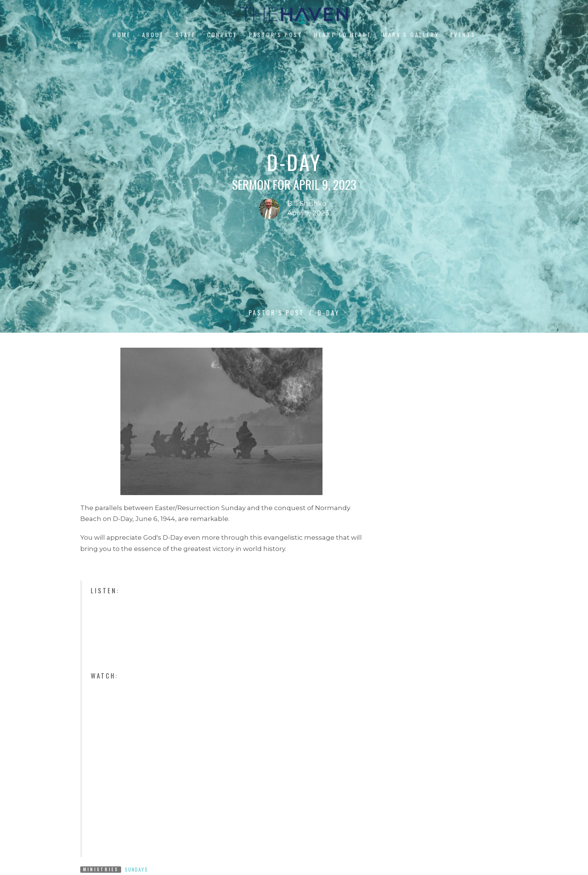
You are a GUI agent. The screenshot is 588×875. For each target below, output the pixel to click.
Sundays (136, 869)
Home (122, 35)
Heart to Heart (343, 35)
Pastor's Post (276, 35)
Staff (186, 35)
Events (463, 35)
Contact (222, 35)
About (153, 35)
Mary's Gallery (411, 35)
